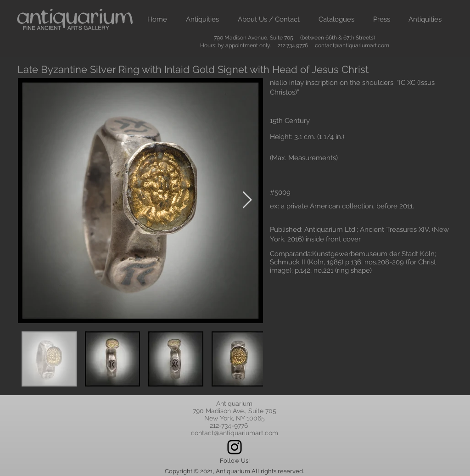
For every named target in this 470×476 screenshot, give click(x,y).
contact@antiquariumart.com (352, 45)
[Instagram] (235, 447)
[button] (202, 20)
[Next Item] (247, 200)
